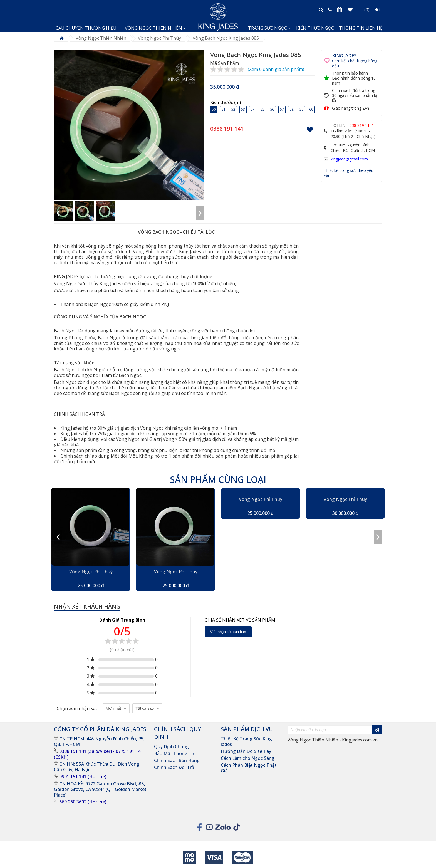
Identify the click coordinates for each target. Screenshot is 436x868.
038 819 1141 (362, 125)
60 (311, 109)
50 (214, 109)
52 (233, 109)
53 (243, 109)
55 (262, 109)
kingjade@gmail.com (349, 159)
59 (301, 109)
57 (282, 109)
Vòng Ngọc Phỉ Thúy (159, 38)
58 (292, 109)
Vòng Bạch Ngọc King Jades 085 (226, 38)
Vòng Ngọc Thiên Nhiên (101, 38)
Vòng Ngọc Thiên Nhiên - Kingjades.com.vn (333, 740)
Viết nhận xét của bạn (228, 632)
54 (253, 109)
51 (224, 109)
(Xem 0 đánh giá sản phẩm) (276, 69)
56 (272, 109)
